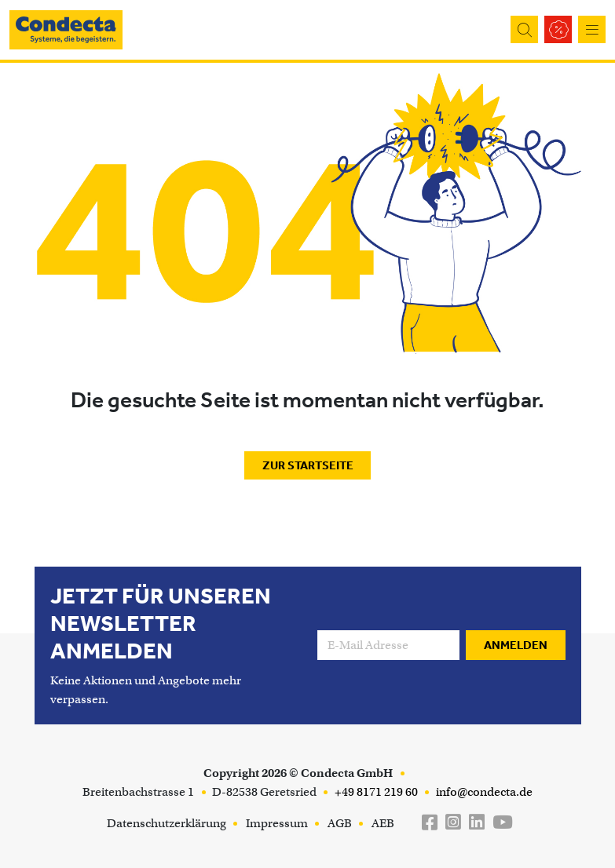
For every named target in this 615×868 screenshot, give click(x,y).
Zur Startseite (308, 465)
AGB (340, 823)
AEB (383, 823)
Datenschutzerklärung (167, 823)
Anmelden (516, 645)
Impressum (277, 823)
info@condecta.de (483, 792)
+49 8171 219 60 (375, 792)
